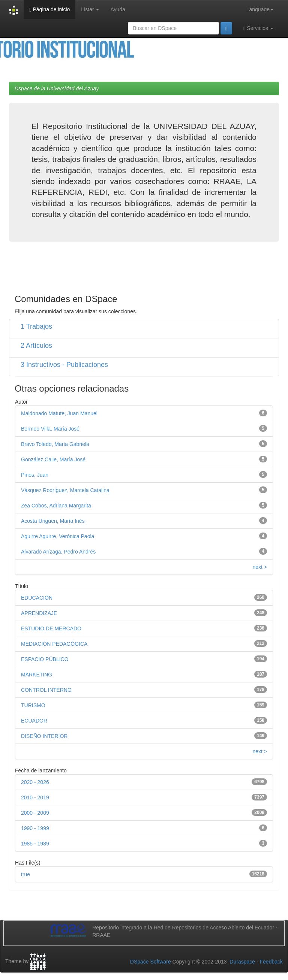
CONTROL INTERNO (46, 690)
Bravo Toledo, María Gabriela (55, 444)
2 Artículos (36, 346)
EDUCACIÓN (37, 598)
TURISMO (33, 705)
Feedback (271, 962)
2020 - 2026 (35, 782)
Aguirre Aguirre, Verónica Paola (58, 536)
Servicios (258, 28)
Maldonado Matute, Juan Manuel (59, 413)
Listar (90, 9)
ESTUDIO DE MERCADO (51, 628)
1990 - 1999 (35, 828)
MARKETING (37, 675)
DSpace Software (151, 962)
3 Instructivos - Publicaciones (64, 365)
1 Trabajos (36, 326)
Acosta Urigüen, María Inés (53, 521)
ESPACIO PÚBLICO (45, 659)
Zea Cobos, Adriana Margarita (56, 506)
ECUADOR (34, 721)
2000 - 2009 (35, 813)
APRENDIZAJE (39, 613)
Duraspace (242, 962)
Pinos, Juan (35, 475)
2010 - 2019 (35, 797)
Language (260, 9)
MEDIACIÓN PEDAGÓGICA (54, 644)
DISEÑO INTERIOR (44, 736)
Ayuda (118, 9)
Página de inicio (49, 10)
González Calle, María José (53, 459)
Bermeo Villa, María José (50, 429)
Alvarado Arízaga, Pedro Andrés (58, 552)
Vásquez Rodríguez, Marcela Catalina (65, 490)
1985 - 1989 (35, 844)
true (25, 874)
